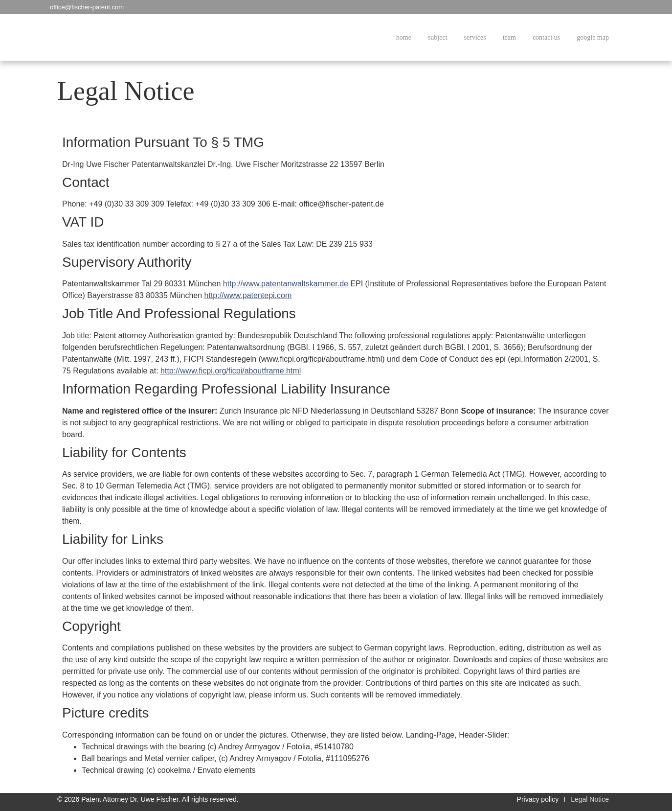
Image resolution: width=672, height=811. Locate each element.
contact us (546, 37)
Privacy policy (538, 799)
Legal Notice (590, 799)
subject (438, 37)
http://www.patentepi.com (248, 295)
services (475, 37)
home (404, 37)
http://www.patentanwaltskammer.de (286, 284)
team (509, 37)
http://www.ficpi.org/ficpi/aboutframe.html (231, 371)
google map (593, 37)
